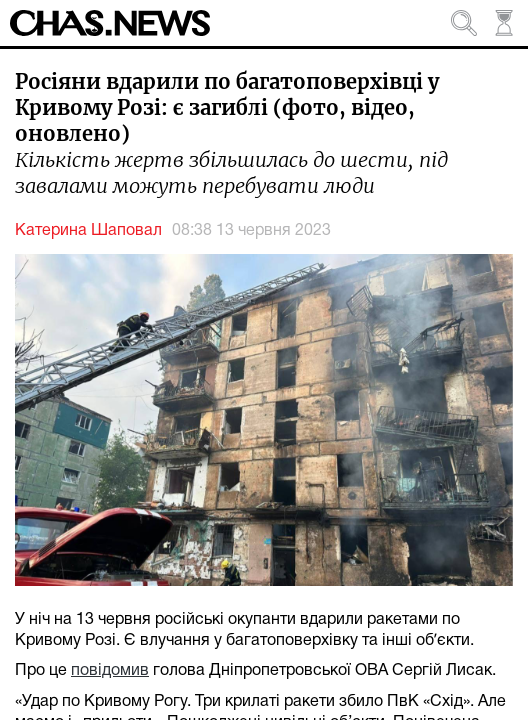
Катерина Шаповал (88, 231)
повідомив (110, 671)
